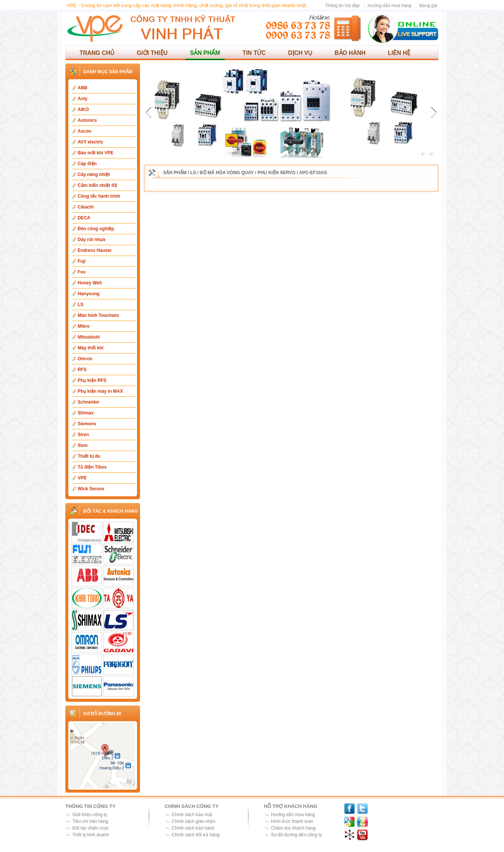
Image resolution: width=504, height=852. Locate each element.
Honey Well (90, 283)
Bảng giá (428, 6)
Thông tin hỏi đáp (342, 6)
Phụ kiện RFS (92, 380)
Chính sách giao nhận (194, 821)
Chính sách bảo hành (193, 828)
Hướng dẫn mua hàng (390, 6)
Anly (83, 99)
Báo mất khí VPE (96, 153)
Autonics (87, 120)
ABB (83, 88)
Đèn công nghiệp (96, 229)
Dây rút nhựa (91, 240)
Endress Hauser (95, 250)
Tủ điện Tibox (92, 467)
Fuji (82, 261)
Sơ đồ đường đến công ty (296, 835)
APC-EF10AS (313, 173)
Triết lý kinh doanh (91, 835)
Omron (85, 359)
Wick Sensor (91, 489)
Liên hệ (399, 53)
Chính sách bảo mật (192, 815)
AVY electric (91, 142)
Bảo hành (350, 53)
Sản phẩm (205, 53)
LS (80, 305)
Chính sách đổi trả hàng (196, 835)
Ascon (85, 131)
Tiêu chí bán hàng (90, 821)
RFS (82, 370)
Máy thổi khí (91, 348)
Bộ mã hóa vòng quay (227, 173)
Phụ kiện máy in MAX (100, 391)
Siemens (87, 424)
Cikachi (86, 207)
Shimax (86, 413)
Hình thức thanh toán (292, 821)
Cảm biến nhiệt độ (97, 185)
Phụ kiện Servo (277, 173)
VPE (82, 478)
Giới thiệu (152, 53)
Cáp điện (87, 164)
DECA (84, 218)
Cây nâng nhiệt (94, 175)
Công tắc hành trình (99, 196)
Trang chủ (97, 53)
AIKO (83, 109)
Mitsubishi (89, 337)
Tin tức (254, 53)
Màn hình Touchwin (98, 315)
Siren (83, 435)
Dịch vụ (300, 53)
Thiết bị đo (89, 456)
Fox (82, 272)
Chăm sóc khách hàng (293, 828)
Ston (83, 445)
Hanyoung (89, 294)
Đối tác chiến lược (91, 828)
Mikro (84, 326)
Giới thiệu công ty (90, 815)
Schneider (88, 402)
